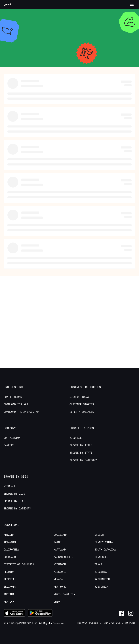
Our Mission (12, 438)
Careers (9, 445)
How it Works (13, 397)
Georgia (9, 579)
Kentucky (10, 602)
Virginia (101, 572)
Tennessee (101, 557)
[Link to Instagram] (131, 613)
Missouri (60, 572)
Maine (57, 542)
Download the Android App (22, 412)
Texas (98, 564)
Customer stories (82, 404)
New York (60, 587)
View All (76, 438)
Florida (9, 572)
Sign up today (79, 397)
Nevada (58, 579)
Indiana (9, 594)
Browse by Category (83, 460)
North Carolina (64, 594)
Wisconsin (101, 587)
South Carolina (105, 550)
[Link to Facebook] (122, 613)
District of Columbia (19, 564)
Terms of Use (111, 623)
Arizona (9, 535)
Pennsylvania (104, 542)
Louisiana (60, 535)
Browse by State (81, 453)
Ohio (57, 602)
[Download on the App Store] (14, 613)
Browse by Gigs (14, 494)
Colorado (10, 557)
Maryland (60, 550)
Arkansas (10, 542)
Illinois (10, 587)
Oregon (99, 535)
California (11, 550)
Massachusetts (63, 557)
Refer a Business (82, 412)
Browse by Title (81, 445)
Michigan (60, 564)
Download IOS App (16, 404)
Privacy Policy (88, 623)
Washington (102, 579)
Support (130, 623)
